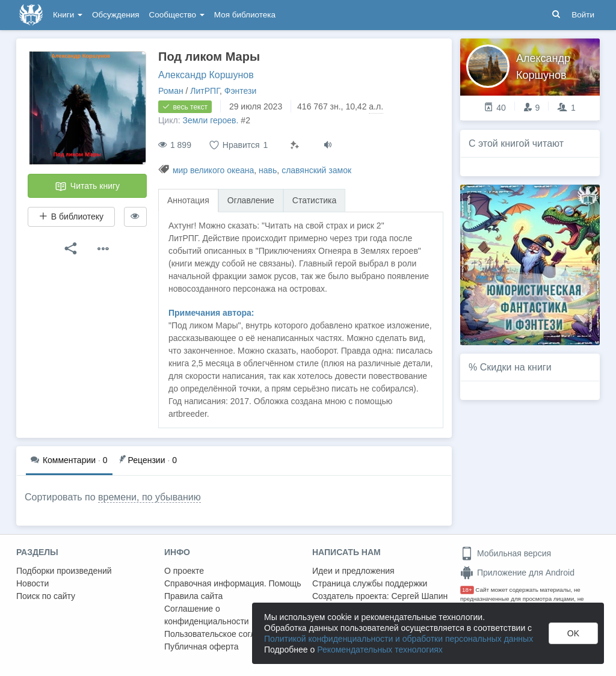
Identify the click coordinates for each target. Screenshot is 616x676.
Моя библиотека (245, 15)
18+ (467, 590)
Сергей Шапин (419, 596)
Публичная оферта (202, 647)
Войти (583, 15)
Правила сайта (193, 596)
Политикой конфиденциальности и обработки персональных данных (399, 639)
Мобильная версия (506, 553)
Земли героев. (210, 120)
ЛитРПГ (205, 91)
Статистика (315, 200)
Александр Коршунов (206, 75)
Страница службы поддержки (370, 583)
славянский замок (316, 170)
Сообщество (177, 15)
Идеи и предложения (353, 571)
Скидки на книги (516, 367)
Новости (32, 583)
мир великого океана (213, 170)
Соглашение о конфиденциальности (207, 615)
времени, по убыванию (149, 497)
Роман (171, 91)
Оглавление (251, 200)
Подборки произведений (64, 571)
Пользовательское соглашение (225, 634)
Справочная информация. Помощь (233, 583)
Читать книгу (87, 186)
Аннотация (188, 200)
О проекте (184, 571)
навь (268, 170)
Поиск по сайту (46, 596)
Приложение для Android (517, 573)
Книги (68, 15)
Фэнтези (241, 91)
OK (573, 633)
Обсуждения (115, 15)
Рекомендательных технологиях (380, 650)
